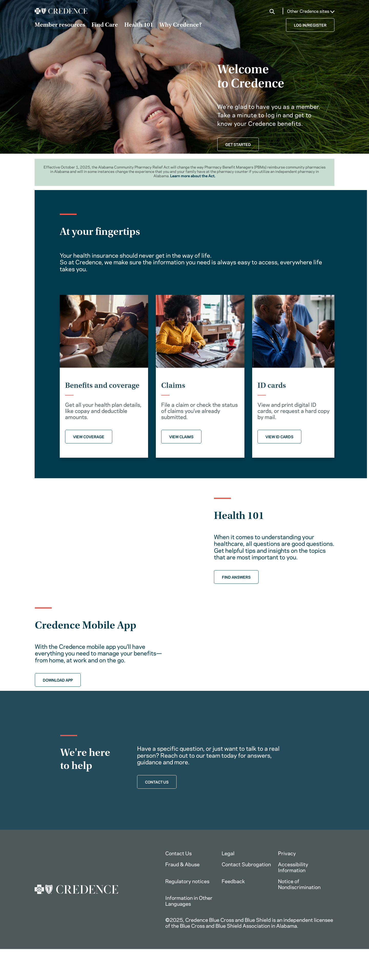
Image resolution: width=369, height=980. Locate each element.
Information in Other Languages (189, 901)
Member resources (60, 25)
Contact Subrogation (246, 864)
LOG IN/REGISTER (310, 25)
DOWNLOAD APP (58, 680)
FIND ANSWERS (236, 577)
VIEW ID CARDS (279, 436)
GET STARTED (238, 144)
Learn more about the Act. (193, 175)
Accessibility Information (293, 867)
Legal (228, 853)
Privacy (287, 853)
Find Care (105, 25)
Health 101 (139, 25)
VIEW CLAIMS (181, 436)
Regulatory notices (187, 881)
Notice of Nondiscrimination (299, 884)
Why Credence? (181, 25)
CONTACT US (157, 782)
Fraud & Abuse (182, 864)
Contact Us (178, 853)
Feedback (233, 881)
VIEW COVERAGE (89, 436)
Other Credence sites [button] (311, 11)
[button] (272, 12)
